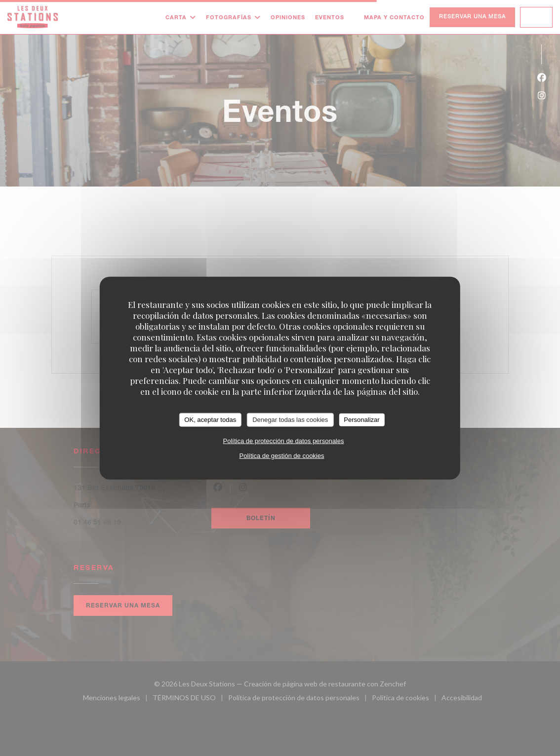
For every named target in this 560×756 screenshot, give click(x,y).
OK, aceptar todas (210, 420)
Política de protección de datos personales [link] (283, 440)
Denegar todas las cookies (290, 420)
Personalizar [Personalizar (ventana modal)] (361, 420)
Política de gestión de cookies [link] (281, 455)
